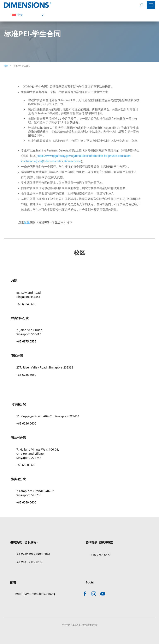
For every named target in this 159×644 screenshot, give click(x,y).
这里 (27, 222)
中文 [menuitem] (20, 15)
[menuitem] (28, 15)
